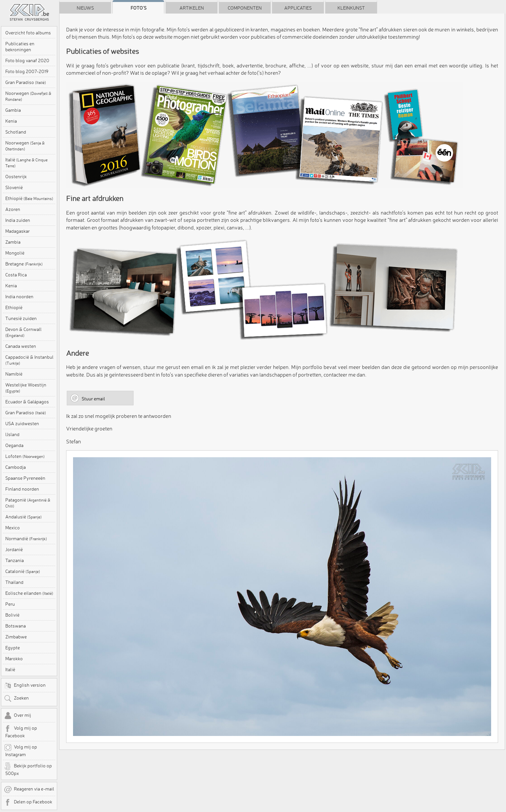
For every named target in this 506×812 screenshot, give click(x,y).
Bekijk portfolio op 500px (28, 769)
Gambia (13, 110)
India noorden (19, 297)
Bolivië (12, 615)
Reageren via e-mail (29, 790)
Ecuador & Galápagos (27, 402)
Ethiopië (29, 198)
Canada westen (21, 346)
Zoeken (16, 699)
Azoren (13, 209)
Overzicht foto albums (28, 33)
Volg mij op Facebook (20, 732)
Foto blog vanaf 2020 (27, 61)
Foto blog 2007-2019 (27, 71)
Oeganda (14, 445)
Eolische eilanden (29, 593)
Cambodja (16, 467)
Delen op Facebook (28, 802)
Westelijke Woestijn (26, 388)
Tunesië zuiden (21, 318)
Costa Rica (16, 275)
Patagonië (28, 503)
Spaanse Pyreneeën (25, 478)
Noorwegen (28, 96)
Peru (10, 604)
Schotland (16, 132)
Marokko (14, 659)
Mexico (13, 528)
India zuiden (18, 220)
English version (25, 686)
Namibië (14, 374)
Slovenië (14, 187)
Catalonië (23, 571)
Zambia (13, 242)
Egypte (13, 648)
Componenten (245, 8)
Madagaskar (18, 231)
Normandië (26, 539)
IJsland (12, 434)
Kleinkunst (351, 8)
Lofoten (25, 456)
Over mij (18, 716)
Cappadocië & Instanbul (29, 360)
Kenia (11, 121)
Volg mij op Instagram (20, 751)
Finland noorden (22, 489)
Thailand (14, 582)
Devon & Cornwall (23, 332)
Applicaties (298, 8)
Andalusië (23, 517)
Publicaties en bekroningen (20, 47)
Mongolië (15, 253)
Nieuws (85, 8)
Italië (26, 162)
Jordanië (14, 549)
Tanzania (15, 560)
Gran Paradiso (26, 82)
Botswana (16, 626)
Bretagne (24, 264)
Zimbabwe (16, 637)
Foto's (138, 8)
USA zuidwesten (22, 424)
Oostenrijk (16, 177)
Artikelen (192, 8)
